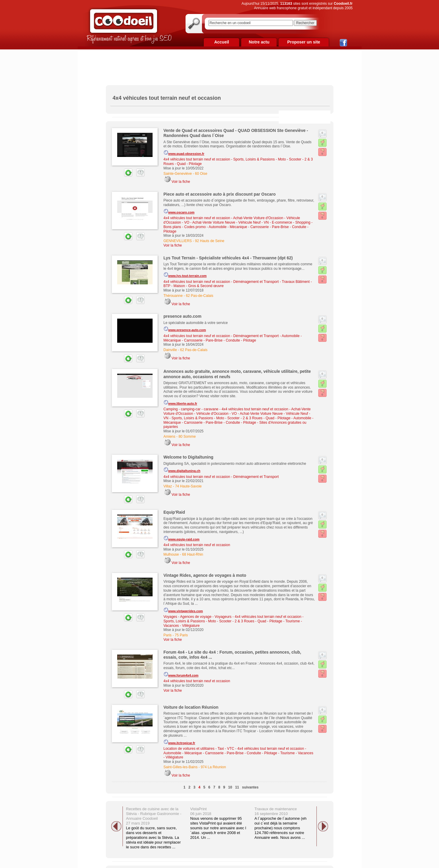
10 (230, 787)
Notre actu (259, 42)
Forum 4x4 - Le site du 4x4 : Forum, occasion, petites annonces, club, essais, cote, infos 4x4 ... (232, 655)
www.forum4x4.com (181, 674)
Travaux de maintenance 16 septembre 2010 (276, 811)
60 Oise (201, 174)
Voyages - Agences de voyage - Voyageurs (198, 617)
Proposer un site (304, 42)
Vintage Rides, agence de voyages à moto (205, 575)
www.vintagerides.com (183, 610)
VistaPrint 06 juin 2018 (201, 811)
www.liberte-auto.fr (180, 403)
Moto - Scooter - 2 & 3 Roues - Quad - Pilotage (253, 418)
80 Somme (187, 437)
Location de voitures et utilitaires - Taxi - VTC (199, 749)
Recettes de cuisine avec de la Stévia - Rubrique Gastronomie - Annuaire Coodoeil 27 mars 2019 (154, 816)
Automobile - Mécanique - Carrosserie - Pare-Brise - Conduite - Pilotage (233, 338)
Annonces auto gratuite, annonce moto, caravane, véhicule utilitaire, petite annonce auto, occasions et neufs (237, 374)
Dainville (170, 350)
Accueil (222, 42)
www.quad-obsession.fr (184, 153)
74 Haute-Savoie (188, 486)
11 (237, 787)
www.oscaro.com (179, 211)
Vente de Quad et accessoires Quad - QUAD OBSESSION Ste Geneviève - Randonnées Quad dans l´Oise (236, 133)
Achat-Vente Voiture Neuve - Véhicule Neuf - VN (231, 222)
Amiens (170, 437)
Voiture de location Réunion (191, 707)
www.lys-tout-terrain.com (185, 275)
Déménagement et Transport (256, 282)
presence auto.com (183, 316)
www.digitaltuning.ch (182, 470)
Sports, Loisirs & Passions (254, 159)
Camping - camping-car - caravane (191, 409)
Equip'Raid (174, 512)
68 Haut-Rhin (193, 554)
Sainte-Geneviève (178, 174)
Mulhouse (171, 554)
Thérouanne (173, 296)
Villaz (168, 486)
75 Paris (181, 635)
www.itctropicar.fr (179, 742)
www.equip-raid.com (182, 538)
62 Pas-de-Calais (200, 296)
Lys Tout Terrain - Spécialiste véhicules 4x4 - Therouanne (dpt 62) (228, 258)
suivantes (250, 787)
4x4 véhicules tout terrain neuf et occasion (197, 159)
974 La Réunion (213, 767)
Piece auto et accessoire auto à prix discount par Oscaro (220, 194)
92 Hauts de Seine (210, 241)
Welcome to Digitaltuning (189, 457)
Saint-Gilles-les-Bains (181, 767)
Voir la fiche (181, 182)
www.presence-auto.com (185, 329)
